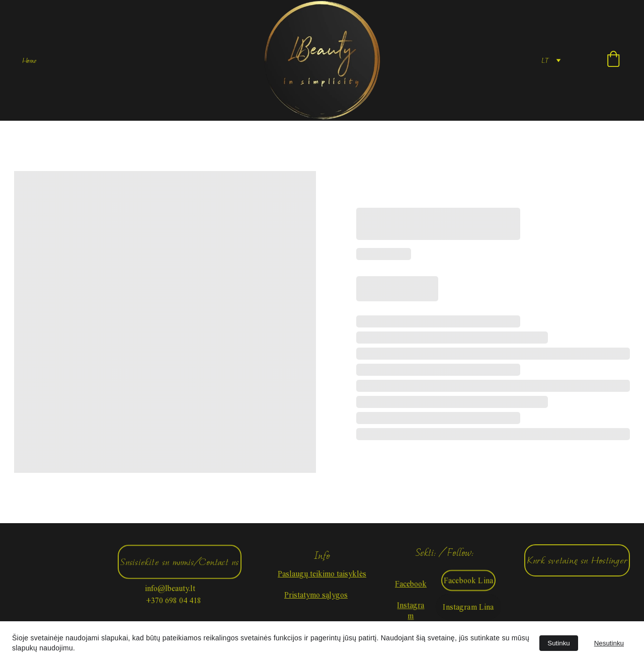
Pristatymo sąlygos (316, 595)
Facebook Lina (468, 582)
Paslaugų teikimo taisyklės (322, 574)
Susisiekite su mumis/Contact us (179, 564)
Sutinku (558, 643)
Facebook (411, 585)
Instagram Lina (468, 609)
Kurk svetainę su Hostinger (577, 560)
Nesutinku (609, 643)
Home (29, 60)
